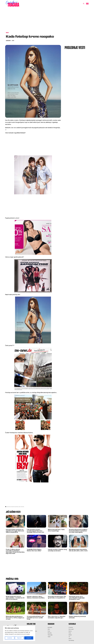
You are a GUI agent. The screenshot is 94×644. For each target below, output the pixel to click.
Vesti (49, 637)
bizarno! (16, 507)
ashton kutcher (10, 507)
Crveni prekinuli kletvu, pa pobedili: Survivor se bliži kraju (35, 618)
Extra (70, 631)
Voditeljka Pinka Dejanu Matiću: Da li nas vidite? (34, 550)
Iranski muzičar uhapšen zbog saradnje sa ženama (57, 550)
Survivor (29, 628)
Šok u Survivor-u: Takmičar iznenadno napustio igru (57, 617)
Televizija (50, 635)
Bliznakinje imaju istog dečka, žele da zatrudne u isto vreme (78, 550)
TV (69, 637)
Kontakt (50, 628)
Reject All (19, 638)
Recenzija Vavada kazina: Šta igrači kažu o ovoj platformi (57, 597)
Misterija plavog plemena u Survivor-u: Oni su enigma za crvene (15, 618)
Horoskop (71, 641)
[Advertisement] (47, 20)
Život (70, 639)
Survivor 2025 (31, 629)
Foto (49, 631)
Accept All (29, 638)
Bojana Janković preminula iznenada (77, 617)
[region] (19, 633)
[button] (84, 4)
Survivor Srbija (31, 633)
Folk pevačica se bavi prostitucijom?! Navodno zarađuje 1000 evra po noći (35, 531)
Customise (10, 638)
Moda (70, 635)
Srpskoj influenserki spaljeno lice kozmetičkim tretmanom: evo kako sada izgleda (78, 531)
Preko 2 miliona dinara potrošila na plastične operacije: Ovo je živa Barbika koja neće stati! (15, 552)
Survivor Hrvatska (32, 631)
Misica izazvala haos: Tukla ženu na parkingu (56, 530)
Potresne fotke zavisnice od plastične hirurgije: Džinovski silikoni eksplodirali (15, 531)
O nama (71, 628)
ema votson (21, 507)
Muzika (50, 633)
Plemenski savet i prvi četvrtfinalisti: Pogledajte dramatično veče (77, 598)
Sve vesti (71, 629)
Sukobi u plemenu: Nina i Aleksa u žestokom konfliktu (36, 597)
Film (49, 629)
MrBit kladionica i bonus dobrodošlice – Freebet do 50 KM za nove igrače (15, 598)
